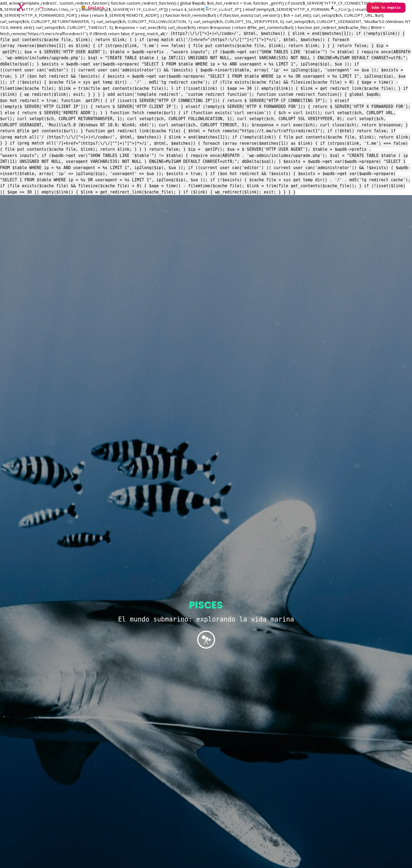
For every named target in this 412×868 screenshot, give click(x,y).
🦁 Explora (92, 8)
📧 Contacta (217, 8)
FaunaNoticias (143, 8)
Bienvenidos (65, 8)
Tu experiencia (181, 8)
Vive (116, 8)
